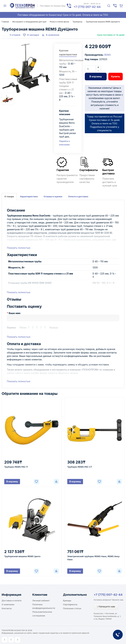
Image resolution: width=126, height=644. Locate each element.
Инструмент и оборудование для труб (29, 22)
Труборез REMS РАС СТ (80, 467)
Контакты (7, 608)
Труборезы (77, 22)
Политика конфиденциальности (44, 606)
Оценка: (12, 328)
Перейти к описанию (64, 143)
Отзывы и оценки (53, 196)
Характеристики (29, 196)
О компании (8, 604)
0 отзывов (15, 35)
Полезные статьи (72, 608)
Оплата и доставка (78, 196)
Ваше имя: (15, 313)
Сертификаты (70, 604)
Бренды (67, 600)
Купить (115, 76)
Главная (5, 22)
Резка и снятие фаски (59, 22)
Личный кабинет (41, 600)
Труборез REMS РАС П (16, 467)
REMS (108, 55)
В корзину (96, 76)
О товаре (9, 196)
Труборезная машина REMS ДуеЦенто (103, 22)
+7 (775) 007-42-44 (108, 595)
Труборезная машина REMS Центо (22, 556)
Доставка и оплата (12, 600)
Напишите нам (106, 606)
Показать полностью (19, 248)
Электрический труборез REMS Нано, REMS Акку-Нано (94, 558)
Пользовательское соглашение (42, 614)
